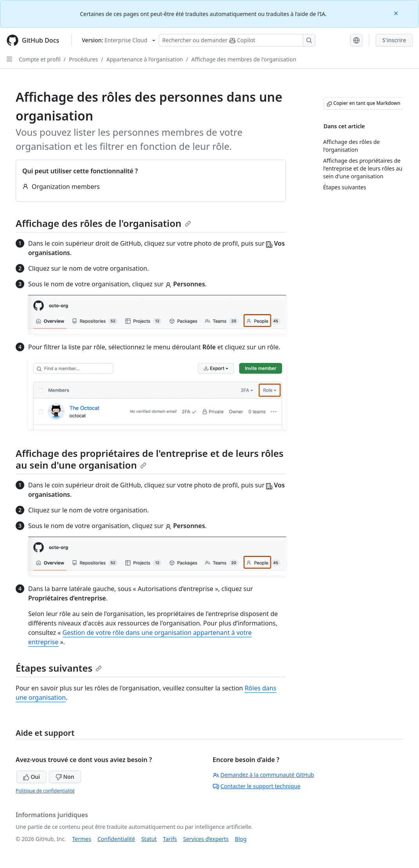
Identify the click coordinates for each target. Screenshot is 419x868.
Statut (149, 839)
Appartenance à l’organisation (145, 59)
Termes (82, 839)
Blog (241, 839)
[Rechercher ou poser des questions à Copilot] (237, 40)
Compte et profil (40, 59)
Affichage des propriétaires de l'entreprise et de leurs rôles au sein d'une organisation (150, 459)
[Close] (397, 13)
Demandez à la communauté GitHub (263, 775)
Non (65, 777)
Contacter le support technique (257, 786)
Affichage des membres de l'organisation (244, 59)
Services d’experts (206, 839)
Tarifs (170, 839)
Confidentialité (116, 839)
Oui (31, 777)
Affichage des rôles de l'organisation (103, 223)
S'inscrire (394, 40)
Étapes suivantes (59, 668)
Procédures (83, 59)
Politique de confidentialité (45, 791)
